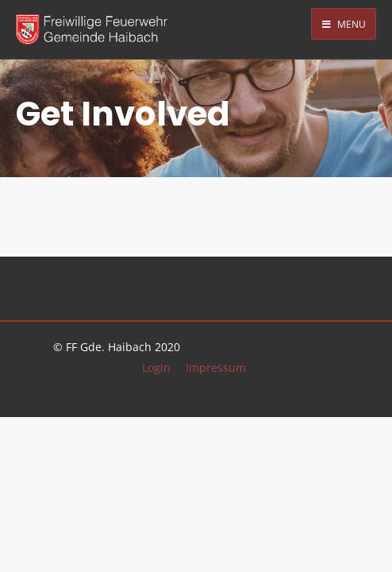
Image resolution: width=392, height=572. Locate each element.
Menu (344, 24)
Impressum (216, 367)
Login (156, 367)
